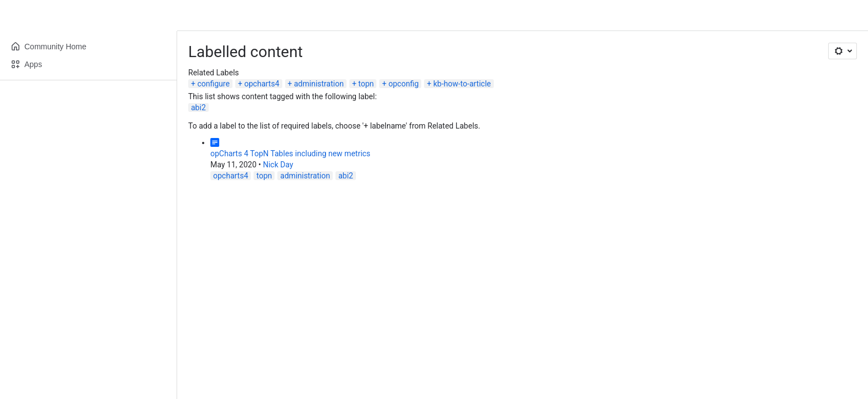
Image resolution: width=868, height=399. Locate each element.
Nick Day (278, 165)
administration (319, 84)
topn (366, 84)
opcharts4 (262, 84)
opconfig (404, 84)
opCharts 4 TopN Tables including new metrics (290, 154)
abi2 (198, 108)
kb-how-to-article (462, 84)
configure (213, 84)
